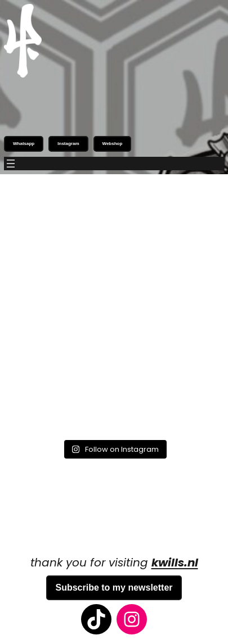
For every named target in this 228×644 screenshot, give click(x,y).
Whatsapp (24, 144)
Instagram (68, 144)
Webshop (113, 144)
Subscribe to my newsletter (114, 588)
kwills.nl (175, 563)
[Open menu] (11, 164)
